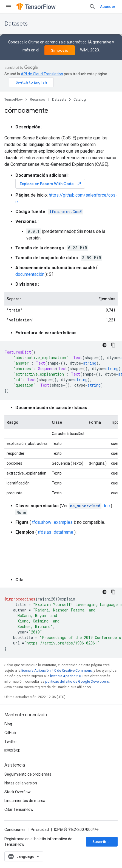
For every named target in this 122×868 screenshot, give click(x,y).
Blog (8, 724)
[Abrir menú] (9, 7)
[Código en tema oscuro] (104, 345)
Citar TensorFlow (19, 809)
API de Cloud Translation (42, 74)
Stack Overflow (18, 792)
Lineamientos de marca (25, 801)
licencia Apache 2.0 (66, 676)
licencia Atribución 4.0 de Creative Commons (57, 670)
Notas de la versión (21, 783)
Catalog (80, 99)
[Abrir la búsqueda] (92, 7)
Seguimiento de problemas (28, 774)
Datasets (16, 24)
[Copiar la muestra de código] (113, 345)
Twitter (11, 742)
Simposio (60, 50)
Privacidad (40, 830)
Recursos (37, 99)
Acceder (108, 7)
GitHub (10, 733)
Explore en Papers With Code (51, 184)
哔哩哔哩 (12, 750)
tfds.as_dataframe (56, 532)
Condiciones (15, 830)
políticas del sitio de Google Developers (77, 681)
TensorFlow (14, 99)
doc (89, 506)
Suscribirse (103, 842)
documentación (30, 274)
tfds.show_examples (52, 522)
